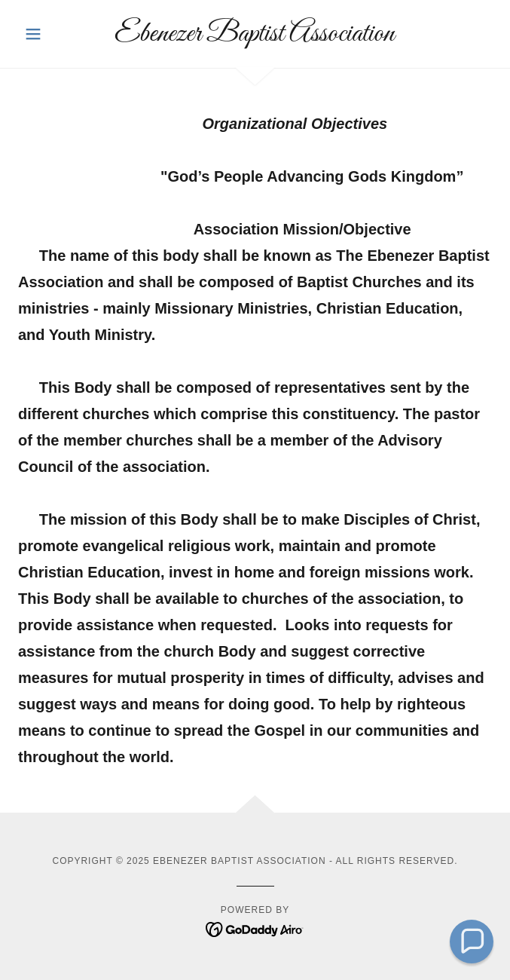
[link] (255, 34)
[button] (53, 34)
